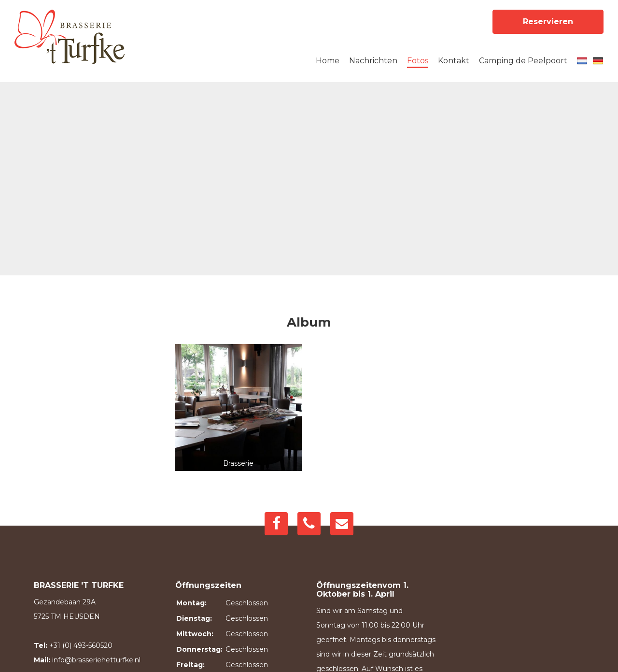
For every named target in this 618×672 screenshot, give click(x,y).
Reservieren (548, 21)
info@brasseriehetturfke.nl (96, 660)
